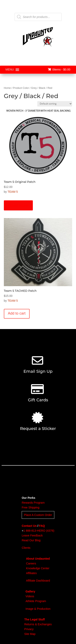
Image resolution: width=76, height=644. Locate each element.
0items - (59, 69)
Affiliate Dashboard (38, 581)
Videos (30, 596)
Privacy (29, 629)
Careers (31, 563)
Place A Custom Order (38, 515)
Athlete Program (36, 601)
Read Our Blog (31, 540)
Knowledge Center (38, 568)
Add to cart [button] (17, 313)
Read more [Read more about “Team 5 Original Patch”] (18, 205)
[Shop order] (55, 104)
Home (7, 88)
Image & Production (38, 609)
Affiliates (31, 573)
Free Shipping (31, 507)
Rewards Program (33, 503)
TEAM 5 (13, 192)
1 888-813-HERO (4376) (39, 531)
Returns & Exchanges (38, 624)
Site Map (30, 634)
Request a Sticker (38, 429)
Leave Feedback (32, 535)
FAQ (42, 526)
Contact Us (29, 526)
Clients (26, 548)
